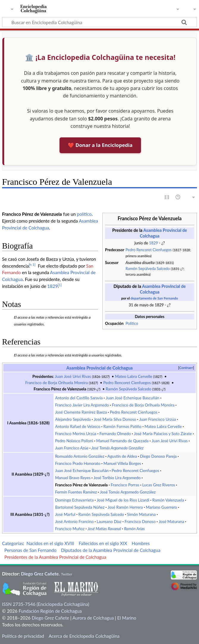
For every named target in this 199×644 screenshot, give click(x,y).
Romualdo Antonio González (80, 456)
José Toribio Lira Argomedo (117, 478)
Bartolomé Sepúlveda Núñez (80, 507)
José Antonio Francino (74, 522)
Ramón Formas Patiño (122, 426)
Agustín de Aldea (122, 456)
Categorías (13, 543)
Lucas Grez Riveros (159, 485)
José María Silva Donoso (115, 419)
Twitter (67, 574)
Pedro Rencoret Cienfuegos (149, 250)
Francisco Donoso (140, 522)
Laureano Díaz (109, 522)
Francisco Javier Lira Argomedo (82, 405)
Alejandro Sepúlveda (73, 419)
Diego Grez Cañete (40, 574)
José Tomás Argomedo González (117, 448)
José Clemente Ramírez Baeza (81, 412)
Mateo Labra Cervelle (133, 376)
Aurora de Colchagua (93, 618)
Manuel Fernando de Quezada (122, 441)
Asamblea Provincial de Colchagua (99, 368)
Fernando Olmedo (115, 434)
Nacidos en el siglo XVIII (50, 543)
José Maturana (171, 522)
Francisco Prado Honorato (78, 463)
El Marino (127, 618)
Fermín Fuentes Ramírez (76, 492)
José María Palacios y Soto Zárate (163, 434)
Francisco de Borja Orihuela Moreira (57, 383)
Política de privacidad (23, 636)
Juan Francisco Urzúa (158, 419)
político (84, 214)
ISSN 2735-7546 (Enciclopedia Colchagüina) (46, 604)
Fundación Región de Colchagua (50, 611)
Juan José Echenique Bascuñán (132, 398)
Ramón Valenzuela (168, 500)
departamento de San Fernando (154, 298)
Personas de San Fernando (30, 550)
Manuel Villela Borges (122, 463)
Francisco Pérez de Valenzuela (60, 389)
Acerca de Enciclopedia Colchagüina (84, 636)
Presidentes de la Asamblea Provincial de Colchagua (55, 557)
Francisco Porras (125, 485)
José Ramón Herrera (125, 507)
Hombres (141, 543)
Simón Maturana (141, 514)
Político (132, 323)
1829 (153, 243)
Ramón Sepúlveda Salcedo (148, 269)
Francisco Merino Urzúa (76, 434)
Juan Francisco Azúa (72, 448)
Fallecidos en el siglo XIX (103, 543)
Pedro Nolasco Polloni (74, 441)
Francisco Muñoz (70, 529)
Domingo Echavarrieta (74, 500)
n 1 (32, 264)
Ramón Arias (134, 529)
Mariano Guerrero (161, 507)
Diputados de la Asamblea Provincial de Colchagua (111, 550)
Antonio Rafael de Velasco (78, 426)
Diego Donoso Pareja (158, 456)
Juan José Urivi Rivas (73, 376)
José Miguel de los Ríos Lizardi (123, 500)
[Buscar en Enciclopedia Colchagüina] (99, 22)
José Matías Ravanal (104, 529)
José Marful (65, 514)
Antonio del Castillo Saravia (79, 398)
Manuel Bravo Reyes (73, 478)
